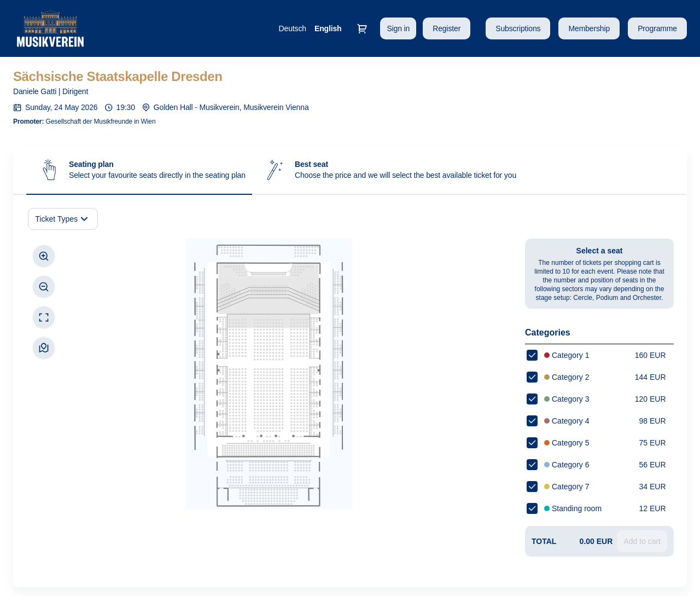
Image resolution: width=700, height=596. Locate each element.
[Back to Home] (122, 28)
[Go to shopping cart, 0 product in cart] (362, 28)
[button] (518, 28)
